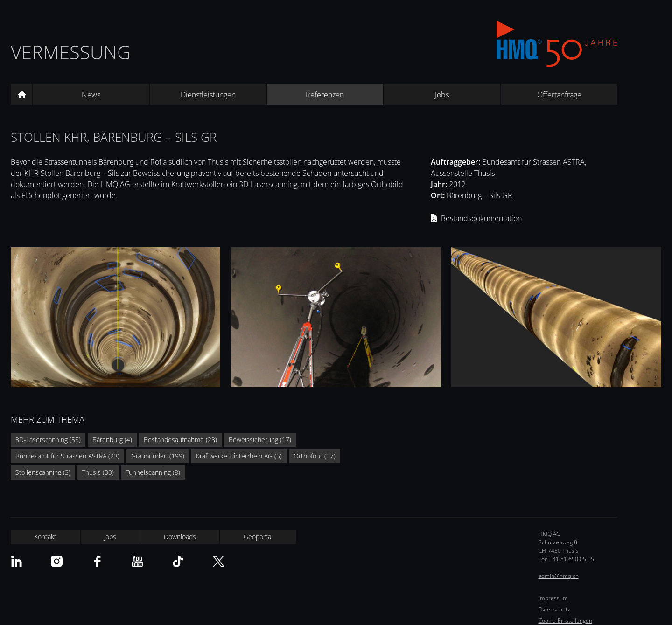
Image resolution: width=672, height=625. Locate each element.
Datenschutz (554, 609)
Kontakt (45, 537)
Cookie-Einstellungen (565, 621)
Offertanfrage (559, 95)
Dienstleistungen (208, 95)
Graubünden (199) (158, 456)
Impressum (553, 598)
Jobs (442, 95)
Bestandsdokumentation (481, 218)
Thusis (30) (98, 472)
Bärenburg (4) (112, 440)
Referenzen (325, 95)
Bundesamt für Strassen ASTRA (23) (67, 456)
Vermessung (71, 52)
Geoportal (258, 537)
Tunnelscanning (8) (153, 472)
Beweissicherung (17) (260, 440)
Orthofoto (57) (315, 456)
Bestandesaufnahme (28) (180, 440)
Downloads (180, 537)
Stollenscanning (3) (43, 472)
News (91, 95)
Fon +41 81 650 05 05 (566, 559)
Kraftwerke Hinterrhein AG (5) (239, 456)
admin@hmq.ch (559, 576)
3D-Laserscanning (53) (48, 440)
